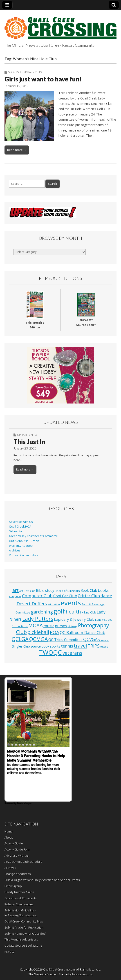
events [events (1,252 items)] (71, 603)
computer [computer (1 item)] (15, 596)
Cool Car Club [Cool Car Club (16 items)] (65, 596)
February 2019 (31, 72)
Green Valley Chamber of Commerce (33, 536)
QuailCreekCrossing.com (59, 970)
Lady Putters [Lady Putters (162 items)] (38, 619)
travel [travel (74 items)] (80, 646)
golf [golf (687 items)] (59, 611)
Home (9, 831)
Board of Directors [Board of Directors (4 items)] (67, 591)
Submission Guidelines (20, 910)
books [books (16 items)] (103, 590)
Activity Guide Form (17, 849)
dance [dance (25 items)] (106, 596)
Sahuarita (15, 531)
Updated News (28, 435)
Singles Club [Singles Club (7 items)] (21, 646)
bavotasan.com (82, 974)
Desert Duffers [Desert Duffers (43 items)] (32, 604)
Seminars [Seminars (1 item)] (104, 640)
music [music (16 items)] (49, 626)
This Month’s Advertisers (21, 939)
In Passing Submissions (21, 915)
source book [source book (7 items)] (40, 646)
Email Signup (13, 886)
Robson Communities (24, 555)
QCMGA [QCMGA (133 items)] (38, 639)
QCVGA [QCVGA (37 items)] (90, 639)
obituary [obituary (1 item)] (72, 626)
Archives (15, 550)
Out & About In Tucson (24, 541)
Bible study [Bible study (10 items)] (45, 590)
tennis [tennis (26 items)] (67, 646)
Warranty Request (21, 546)
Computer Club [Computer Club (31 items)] (37, 596)
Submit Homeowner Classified (25, 934)
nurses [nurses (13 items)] (61, 626)
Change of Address (18, 874)
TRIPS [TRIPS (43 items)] (94, 646)
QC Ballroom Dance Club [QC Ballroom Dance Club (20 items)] (83, 632)
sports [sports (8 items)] (55, 646)
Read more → (17, 150)
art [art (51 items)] (16, 590)
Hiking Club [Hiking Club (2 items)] (89, 612)
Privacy (9, 952)
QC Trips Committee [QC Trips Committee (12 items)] (65, 640)
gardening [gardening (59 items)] (42, 612)
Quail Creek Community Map (24, 921)
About (9, 837)
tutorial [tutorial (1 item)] (105, 647)
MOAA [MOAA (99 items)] (36, 625)
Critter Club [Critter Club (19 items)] (89, 596)
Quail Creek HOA (20, 527)
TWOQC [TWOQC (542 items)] (50, 652)
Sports (13, 72)
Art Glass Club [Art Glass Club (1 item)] (27, 591)
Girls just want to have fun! (43, 79)
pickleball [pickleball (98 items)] (38, 632)
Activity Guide (14, 843)
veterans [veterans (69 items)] (72, 653)
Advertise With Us (21, 522)
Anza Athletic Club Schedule (23, 862)
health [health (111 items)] (73, 612)
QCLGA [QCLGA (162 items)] (20, 639)
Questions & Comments (21, 898)
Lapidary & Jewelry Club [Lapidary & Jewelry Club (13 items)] (74, 619)
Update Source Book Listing (23, 945)
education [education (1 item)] (54, 604)
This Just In (29, 442)
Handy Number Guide (19, 892)
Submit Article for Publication (24, 927)
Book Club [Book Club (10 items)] (89, 590)
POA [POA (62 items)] (55, 632)
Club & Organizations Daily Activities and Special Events (42, 880)
